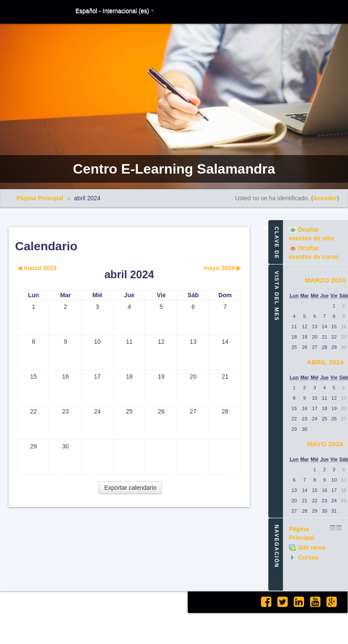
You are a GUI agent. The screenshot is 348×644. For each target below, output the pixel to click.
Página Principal (40, 198)
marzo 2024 (325, 280)
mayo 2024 (325, 444)
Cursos (308, 557)
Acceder (325, 198)
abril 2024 (87, 198)
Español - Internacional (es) (115, 11)
